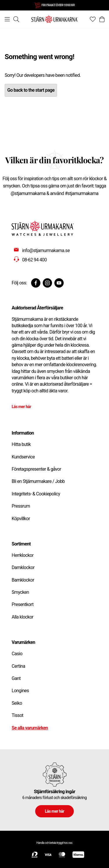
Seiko (17, 703)
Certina (18, 666)
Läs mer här (21, 407)
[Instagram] (47, 283)
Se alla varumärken (30, 728)
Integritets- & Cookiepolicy (36, 494)
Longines (20, 691)
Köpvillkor (21, 519)
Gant (16, 678)
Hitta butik (21, 444)
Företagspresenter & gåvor (36, 469)
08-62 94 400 (34, 260)
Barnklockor (23, 580)
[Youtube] (59, 283)
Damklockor (23, 567)
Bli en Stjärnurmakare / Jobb (38, 481)
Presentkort (23, 604)
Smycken (20, 592)
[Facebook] (36, 283)
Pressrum (21, 506)
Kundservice (23, 457)
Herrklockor (23, 555)
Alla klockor (23, 617)
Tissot (17, 715)
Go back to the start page (31, 90)
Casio (17, 654)
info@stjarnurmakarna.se (46, 250)
